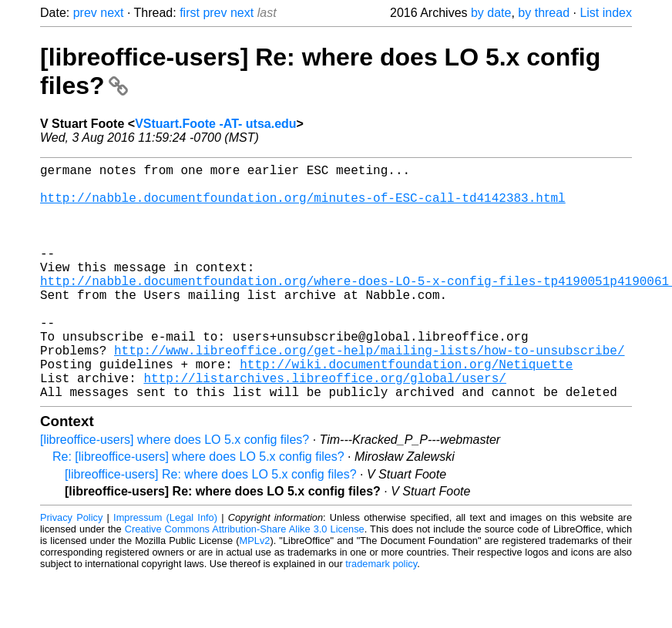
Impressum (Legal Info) (165, 570)
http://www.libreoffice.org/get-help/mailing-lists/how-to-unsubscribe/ (369, 393)
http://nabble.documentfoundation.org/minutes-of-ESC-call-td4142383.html (303, 207)
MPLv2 (255, 593)
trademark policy (381, 616)
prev (85, 13)
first (190, 13)
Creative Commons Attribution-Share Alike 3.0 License (245, 581)
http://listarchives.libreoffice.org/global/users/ (324, 427)
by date (491, 13)
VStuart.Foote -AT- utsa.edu (215, 124)
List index (606, 13)
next (112, 13)
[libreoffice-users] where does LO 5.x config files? (175, 492)
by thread (544, 13)
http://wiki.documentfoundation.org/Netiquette (406, 410)
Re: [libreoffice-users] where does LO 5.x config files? (198, 509)
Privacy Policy (71, 570)
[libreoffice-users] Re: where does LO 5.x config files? (211, 527)
